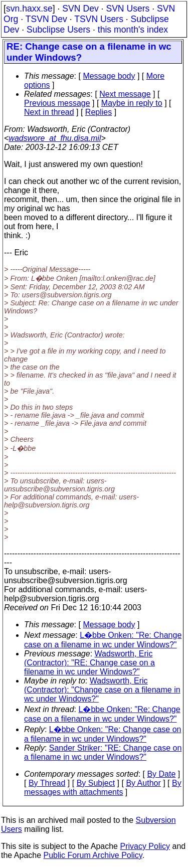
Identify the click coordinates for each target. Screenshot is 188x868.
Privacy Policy (145, 846)
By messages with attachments (103, 788)
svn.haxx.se (29, 9)
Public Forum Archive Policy (93, 855)
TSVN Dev (46, 19)
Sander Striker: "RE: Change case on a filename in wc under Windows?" (103, 752)
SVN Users (128, 9)
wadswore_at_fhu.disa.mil (55, 138)
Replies (99, 112)
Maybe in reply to (132, 103)
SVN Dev (80, 9)
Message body (109, 76)
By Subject (96, 783)
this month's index (133, 30)
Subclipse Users (58, 30)
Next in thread (49, 112)
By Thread (47, 783)
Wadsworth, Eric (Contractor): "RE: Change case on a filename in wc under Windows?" (89, 663)
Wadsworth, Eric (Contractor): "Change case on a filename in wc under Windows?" (102, 690)
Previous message (57, 103)
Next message (125, 94)
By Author (143, 783)
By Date (161, 774)
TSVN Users (99, 19)
